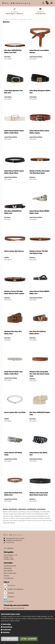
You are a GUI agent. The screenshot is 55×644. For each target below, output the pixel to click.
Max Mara (7, 57)
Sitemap (6, 576)
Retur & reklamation (10, 573)
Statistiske (6, 632)
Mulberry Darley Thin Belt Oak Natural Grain (39, 252)
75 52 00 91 (9, 542)
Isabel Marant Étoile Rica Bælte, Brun (13, 494)
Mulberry (32, 177)
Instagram (9, 597)
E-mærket (9, 601)
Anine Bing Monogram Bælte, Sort (40, 92)
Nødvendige (7, 624)
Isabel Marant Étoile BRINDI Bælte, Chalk (39, 212)
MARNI (7, 258)
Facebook (9, 593)
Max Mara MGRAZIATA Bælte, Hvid (40, 414)
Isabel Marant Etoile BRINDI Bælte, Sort (39, 292)
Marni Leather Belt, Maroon (14, 251)
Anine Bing (8, 97)
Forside (7, 19)
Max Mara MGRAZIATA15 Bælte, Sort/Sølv (13, 51)
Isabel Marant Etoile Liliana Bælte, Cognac (39, 132)
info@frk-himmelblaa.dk (13, 540)
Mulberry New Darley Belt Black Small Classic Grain (39, 494)
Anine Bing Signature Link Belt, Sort (13, 92)
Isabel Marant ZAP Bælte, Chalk (13, 454)
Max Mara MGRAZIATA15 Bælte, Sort (13, 212)
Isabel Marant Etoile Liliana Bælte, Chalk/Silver (14, 132)
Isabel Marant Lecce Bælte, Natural (39, 51)
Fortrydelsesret (9, 578)
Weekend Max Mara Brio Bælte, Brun (13, 333)
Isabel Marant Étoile (36, 57)
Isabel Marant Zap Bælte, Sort (38, 454)
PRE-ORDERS (8, 571)
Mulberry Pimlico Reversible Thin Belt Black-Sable (40, 172)
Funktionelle (7, 630)
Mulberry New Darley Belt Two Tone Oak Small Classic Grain (39, 374)
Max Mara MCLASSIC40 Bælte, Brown (38, 333)
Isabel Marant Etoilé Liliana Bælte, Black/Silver (14, 172)
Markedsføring (7, 627)
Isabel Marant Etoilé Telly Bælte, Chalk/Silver (13, 373)
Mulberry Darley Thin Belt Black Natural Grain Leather (14, 292)
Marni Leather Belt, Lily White (15, 412)
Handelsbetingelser (10, 566)
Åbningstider (8, 568)
